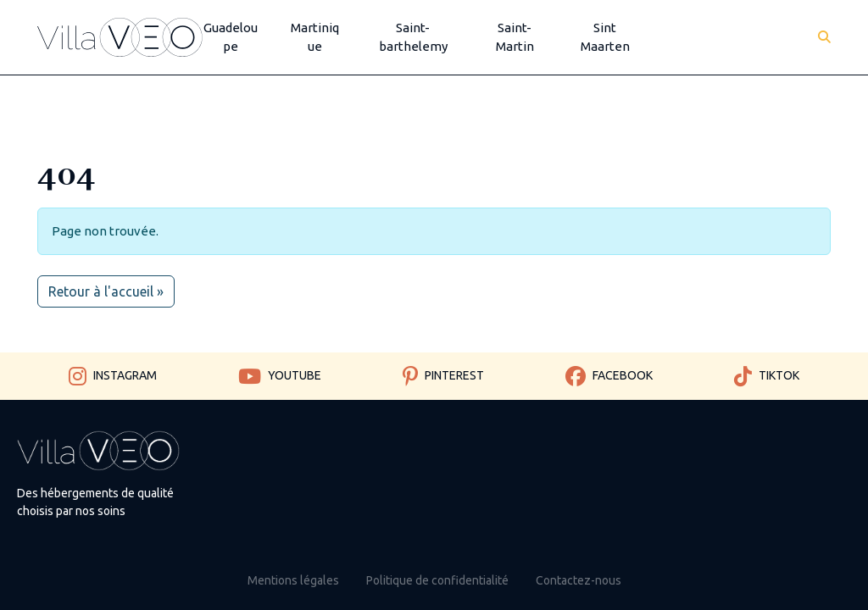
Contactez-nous (579, 580)
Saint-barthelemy (413, 37)
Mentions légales (293, 580)
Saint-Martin (515, 37)
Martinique (315, 37)
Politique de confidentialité (437, 580)
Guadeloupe (231, 37)
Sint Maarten (605, 37)
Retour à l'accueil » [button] (106, 291)
